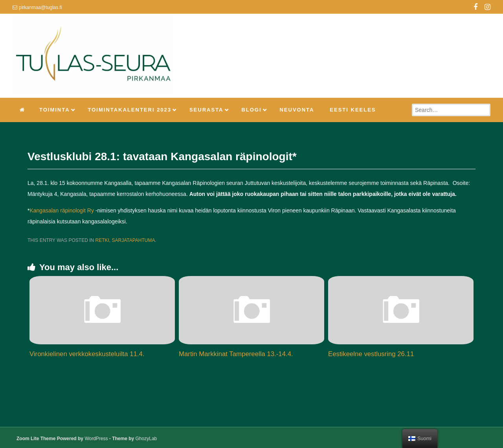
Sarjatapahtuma (134, 240)
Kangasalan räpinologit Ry (61, 210)
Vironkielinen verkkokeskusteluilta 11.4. (87, 354)
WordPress (96, 439)
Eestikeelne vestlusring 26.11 (371, 354)
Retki (102, 240)
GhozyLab (146, 439)
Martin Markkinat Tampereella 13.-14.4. (236, 354)
